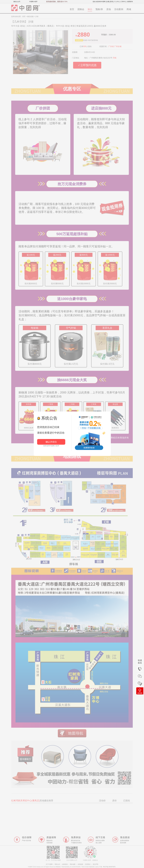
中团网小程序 (33, 2)
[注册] (108, 2)
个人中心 (117, 2)
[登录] (112, 2)
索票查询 (130, 2)
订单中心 (124, 2)
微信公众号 (17, 2)
